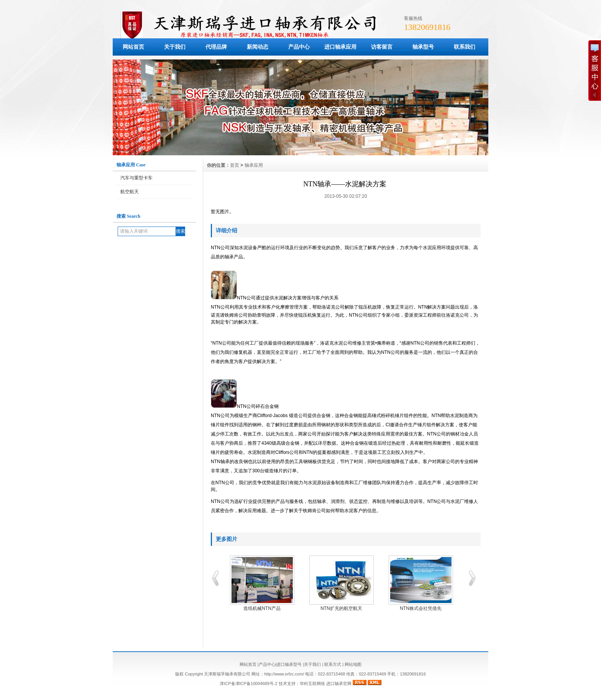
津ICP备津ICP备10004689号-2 (248, 684)
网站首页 (133, 47)
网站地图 (353, 664)
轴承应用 (254, 165)
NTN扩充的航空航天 (343, 608)
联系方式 (333, 664)
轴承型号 (423, 47)
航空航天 (130, 192)
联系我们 (465, 47)
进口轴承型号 (289, 664)
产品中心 (299, 47)
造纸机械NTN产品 (264, 608)
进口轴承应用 (340, 47)
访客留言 (382, 47)
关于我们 (175, 47)
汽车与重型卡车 (136, 178)
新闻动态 (258, 47)
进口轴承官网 (339, 684)
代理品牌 (216, 47)
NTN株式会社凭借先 (423, 608)
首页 (235, 165)
